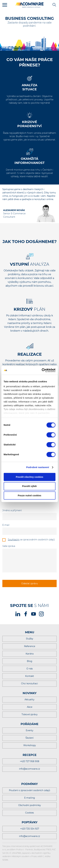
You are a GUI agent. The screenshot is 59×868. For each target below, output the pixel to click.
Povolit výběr (29, 486)
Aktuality (29, 700)
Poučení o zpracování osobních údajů (29, 790)
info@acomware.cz (29, 769)
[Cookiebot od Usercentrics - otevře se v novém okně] (42, 370)
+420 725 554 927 (30, 829)
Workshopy (30, 745)
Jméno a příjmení (12, 510)
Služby (30, 639)
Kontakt (30, 676)
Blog (30, 661)
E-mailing (30, 798)
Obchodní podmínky (30, 805)
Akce (30, 707)
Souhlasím (14, 540)
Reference (30, 646)
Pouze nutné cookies (29, 495)
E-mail (6, 525)
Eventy (30, 730)
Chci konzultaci (29, 683)
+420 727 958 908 (29, 761)
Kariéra (30, 654)
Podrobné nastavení (38, 467)
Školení (29, 738)
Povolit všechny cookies (29, 477)
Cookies (29, 813)
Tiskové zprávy (30, 714)
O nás (30, 669)
